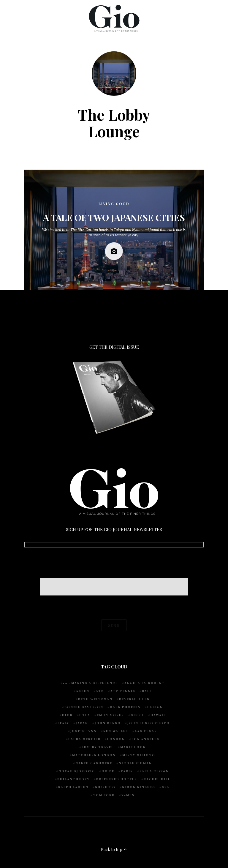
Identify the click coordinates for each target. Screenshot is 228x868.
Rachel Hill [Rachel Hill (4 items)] (157, 779)
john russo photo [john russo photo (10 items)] (149, 723)
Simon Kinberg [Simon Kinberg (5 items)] (139, 787)
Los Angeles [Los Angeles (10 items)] (145, 739)
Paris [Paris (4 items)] (127, 771)
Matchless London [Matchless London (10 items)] (94, 755)
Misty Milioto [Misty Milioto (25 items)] (139, 755)
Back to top (114, 849)
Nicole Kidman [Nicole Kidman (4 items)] (135, 763)
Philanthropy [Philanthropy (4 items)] (73, 779)
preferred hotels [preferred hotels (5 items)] (117, 779)
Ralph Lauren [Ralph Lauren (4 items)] (73, 787)
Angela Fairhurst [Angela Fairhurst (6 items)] (145, 683)
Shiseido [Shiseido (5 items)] (105, 787)
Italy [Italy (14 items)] (63, 723)
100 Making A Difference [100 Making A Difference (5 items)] (90, 683)
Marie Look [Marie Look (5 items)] (133, 747)
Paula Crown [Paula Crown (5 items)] (154, 771)
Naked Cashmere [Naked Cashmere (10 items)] (94, 763)
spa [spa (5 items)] (166, 787)
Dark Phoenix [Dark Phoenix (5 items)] (125, 707)
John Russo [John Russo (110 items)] (108, 723)
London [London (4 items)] (116, 739)
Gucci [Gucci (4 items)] (137, 715)
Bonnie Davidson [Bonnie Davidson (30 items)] (84, 707)
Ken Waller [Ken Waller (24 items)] (116, 731)
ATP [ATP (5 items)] (100, 691)
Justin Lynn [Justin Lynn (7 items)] (84, 731)
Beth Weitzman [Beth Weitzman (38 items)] (95, 699)
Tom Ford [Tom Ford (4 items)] (104, 795)
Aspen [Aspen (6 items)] (83, 691)
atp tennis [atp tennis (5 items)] (123, 691)
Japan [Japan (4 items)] (82, 723)
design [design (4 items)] (155, 707)
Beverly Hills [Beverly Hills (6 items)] (134, 699)
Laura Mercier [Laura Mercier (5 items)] (84, 739)
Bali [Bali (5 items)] (147, 691)
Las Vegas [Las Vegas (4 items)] (146, 731)
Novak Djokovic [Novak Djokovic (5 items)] (77, 771)
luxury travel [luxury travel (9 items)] (98, 747)
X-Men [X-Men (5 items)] (128, 795)
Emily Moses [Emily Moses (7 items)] (110, 715)
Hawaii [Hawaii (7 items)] (158, 715)
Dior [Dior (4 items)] (67, 715)
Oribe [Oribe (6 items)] (108, 771)
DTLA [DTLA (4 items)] (85, 715)
